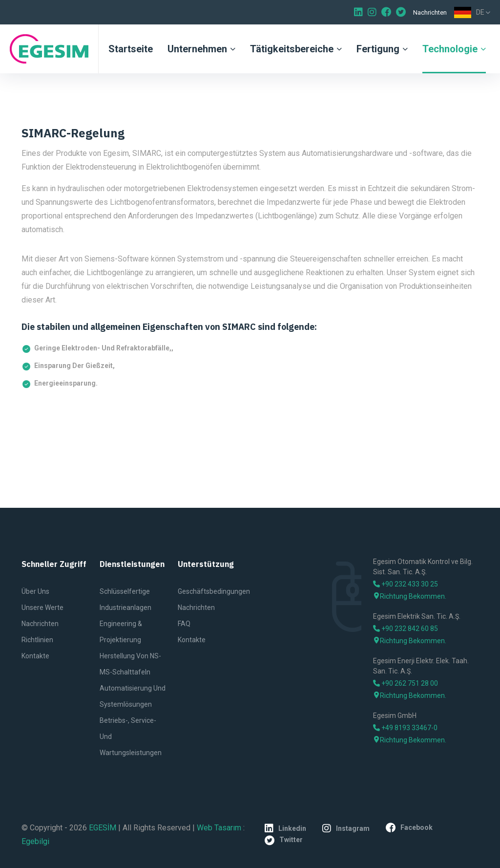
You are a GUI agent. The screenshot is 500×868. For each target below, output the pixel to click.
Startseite (131, 49)
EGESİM (103, 828)
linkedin (285, 828)
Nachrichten (430, 12)
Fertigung (378, 49)
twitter (284, 840)
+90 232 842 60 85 (406, 629)
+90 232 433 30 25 (406, 584)
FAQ (184, 624)
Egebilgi (35, 841)
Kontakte (35, 656)
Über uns (35, 591)
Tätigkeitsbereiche (292, 49)
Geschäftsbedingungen (214, 591)
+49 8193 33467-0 (405, 728)
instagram (346, 828)
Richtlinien (37, 640)
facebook (409, 827)
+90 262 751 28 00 (406, 683)
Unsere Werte (42, 608)
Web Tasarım (219, 828)
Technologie (450, 49)
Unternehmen (197, 49)
